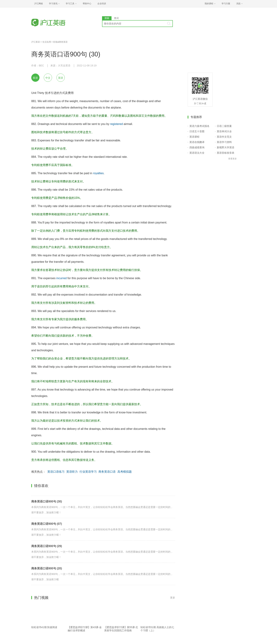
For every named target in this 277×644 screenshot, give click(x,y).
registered (116, 124)
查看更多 (233, 159)
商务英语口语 (107, 472)
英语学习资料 (224, 142)
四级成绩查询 (197, 147)
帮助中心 (87, 4)
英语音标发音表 (226, 153)
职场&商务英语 (60, 42)
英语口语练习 (56, 472)
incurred (61, 278)
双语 (35, 78)
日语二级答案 (224, 126)
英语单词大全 (224, 131)
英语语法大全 (197, 153)
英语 (61, 78)
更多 (173, 598)
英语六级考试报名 (199, 126)
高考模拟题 (125, 472)
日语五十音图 (197, 131)
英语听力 (72, 472)
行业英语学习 (88, 472)
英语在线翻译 (197, 142)
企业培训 (102, 4)
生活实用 (47, 42)
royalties (98, 173)
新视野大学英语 (226, 147)
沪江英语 (36, 42)
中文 (48, 78)
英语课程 (194, 137)
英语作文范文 (224, 137)
